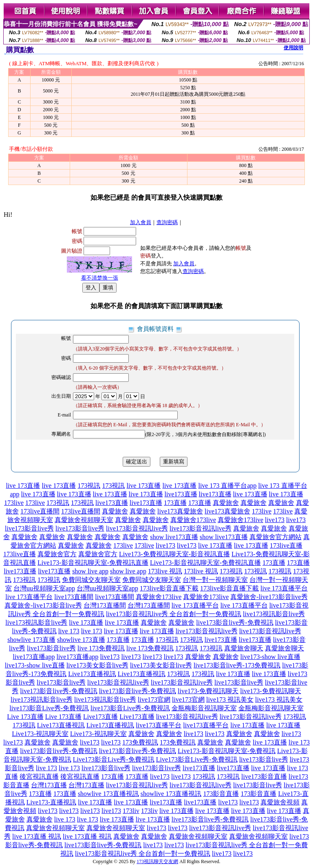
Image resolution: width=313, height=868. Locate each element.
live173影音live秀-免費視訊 (235, 622)
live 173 (69, 631)
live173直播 (181, 494)
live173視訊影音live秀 (274, 614)
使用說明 (293, 48)
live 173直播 (23, 486)
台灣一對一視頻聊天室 (215, 580)
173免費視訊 (140, 742)
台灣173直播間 (105, 605)
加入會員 (141, 222)
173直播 (175, 503)
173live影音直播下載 (169, 588)
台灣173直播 (49, 785)
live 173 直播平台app (227, 486)
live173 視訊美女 (230, 699)
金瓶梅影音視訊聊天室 (204, 708)
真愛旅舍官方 (57, 554)
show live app (90, 571)
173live (14, 503)
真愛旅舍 (226, 503)
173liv (131, 811)
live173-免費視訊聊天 (208, 691)
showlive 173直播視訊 (108, 794)
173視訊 (89, 486)
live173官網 (154, 699)
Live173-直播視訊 (52, 802)
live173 (275, 520)
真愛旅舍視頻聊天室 (84, 520)
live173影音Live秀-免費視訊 (49, 708)
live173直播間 (74, 597)
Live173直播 (100, 717)
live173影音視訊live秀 (137, 528)
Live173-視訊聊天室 (40, 734)
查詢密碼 (167, 222)
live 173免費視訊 (101, 648)
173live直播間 (40, 511)
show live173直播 (174, 537)
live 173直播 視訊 (37, 836)
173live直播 (286, 545)
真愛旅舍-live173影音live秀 (269, 597)
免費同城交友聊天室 (91, 580)
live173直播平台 (159, 725)
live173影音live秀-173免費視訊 (237, 665)
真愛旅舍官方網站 (276, 537)
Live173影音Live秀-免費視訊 (114, 759)
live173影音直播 (264, 777)
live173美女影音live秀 (97, 665)
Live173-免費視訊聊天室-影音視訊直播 (174, 554)
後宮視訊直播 (39, 777)
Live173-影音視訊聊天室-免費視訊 (227, 751)
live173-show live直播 (270, 657)
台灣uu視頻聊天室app (44, 588)
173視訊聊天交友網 (157, 861)
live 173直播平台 (284, 588)
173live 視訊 (165, 571)
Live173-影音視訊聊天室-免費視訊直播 (93, 563)
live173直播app (34, 657)
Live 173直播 (25, 717)
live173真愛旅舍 (180, 511)
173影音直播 (221, 794)
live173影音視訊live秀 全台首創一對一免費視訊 (174, 614)
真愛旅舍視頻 (280, 802)
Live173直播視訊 (92, 674)
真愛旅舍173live (193, 520)
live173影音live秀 (29, 528)
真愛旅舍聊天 (244, 648)
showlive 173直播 (31, 640)
